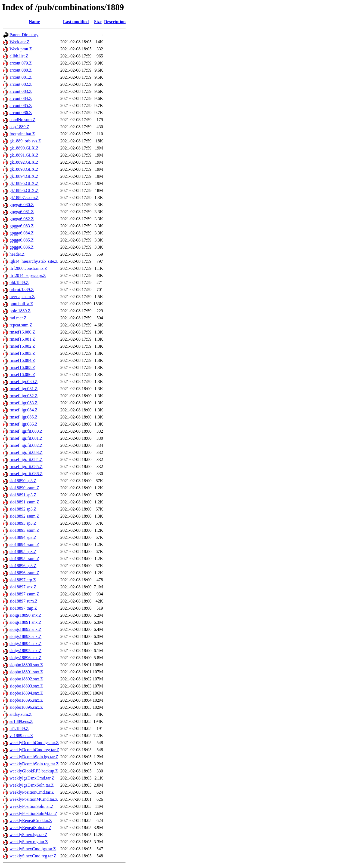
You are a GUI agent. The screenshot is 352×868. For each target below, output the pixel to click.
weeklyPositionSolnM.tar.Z (33, 813)
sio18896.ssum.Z (24, 573)
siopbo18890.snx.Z (26, 665)
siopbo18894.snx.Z (26, 693)
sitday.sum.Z (21, 714)
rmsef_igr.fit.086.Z (26, 474)
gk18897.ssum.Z (24, 198)
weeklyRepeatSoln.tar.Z (30, 828)
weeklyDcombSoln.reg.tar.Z (34, 764)
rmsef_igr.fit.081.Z (26, 438)
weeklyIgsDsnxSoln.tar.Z (32, 785)
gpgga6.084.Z (22, 233)
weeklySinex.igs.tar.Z (28, 835)
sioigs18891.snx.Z (25, 622)
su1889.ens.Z (21, 721)
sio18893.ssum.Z (24, 530)
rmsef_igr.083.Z (24, 403)
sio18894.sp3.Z (23, 537)
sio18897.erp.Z (23, 580)
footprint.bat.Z (22, 134)
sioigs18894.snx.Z (25, 644)
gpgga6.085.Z (22, 240)
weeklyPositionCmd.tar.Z (32, 792)
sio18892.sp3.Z (23, 509)
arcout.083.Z (21, 91)
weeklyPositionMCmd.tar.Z (34, 799)
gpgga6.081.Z (22, 212)
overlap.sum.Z (22, 297)
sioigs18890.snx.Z (25, 615)
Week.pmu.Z (21, 49)
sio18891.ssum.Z (24, 502)
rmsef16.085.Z (22, 367)
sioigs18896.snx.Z (25, 658)
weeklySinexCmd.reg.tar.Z (33, 856)
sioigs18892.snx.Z (25, 629)
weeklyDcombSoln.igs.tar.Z (34, 757)
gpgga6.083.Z (22, 226)
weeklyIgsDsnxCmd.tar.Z (32, 778)
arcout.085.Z (21, 106)
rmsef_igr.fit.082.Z (26, 445)
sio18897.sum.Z (24, 601)
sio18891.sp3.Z (23, 495)
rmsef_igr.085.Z (24, 417)
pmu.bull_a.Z (21, 304)
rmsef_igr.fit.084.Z (26, 459)
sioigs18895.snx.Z (25, 651)
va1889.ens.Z (21, 736)
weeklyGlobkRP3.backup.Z (34, 771)
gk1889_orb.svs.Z (25, 141)
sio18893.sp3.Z (23, 523)
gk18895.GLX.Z (24, 183)
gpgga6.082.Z (22, 219)
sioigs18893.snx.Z (25, 636)
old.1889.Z (19, 282)
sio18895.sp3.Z (23, 551)
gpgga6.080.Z (22, 205)
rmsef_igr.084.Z (24, 410)
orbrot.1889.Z (22, 290)
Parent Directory (24, 35)
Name (34, 22)
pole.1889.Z (20, 311)
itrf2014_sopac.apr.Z (28, 275)
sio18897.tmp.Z (23, 608)
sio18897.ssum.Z (24, 594)
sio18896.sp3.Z (23, 566)
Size (98, 22)
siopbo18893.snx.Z (26, 686)
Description (115, 22)
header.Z (17, 254)
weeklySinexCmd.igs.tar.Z (33, 849)
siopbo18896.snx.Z (26, 707)
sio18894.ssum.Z (24, 544)
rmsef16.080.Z (22, 332)
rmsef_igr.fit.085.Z (26, 467)
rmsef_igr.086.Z (24, 424)
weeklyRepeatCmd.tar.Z (31, 820)
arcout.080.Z (21, 70)
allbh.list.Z (19, 56)
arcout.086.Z (21, 113)
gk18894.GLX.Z (24, 176)
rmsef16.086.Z (22, 375)
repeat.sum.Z (21, 325)
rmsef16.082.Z (22, 346)
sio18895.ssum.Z (24, 559)
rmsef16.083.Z (22, 353)
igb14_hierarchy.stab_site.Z (34, 261)
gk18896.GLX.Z (24, 190)
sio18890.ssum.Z (24, 488)
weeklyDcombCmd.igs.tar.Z (34, 743)
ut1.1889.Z (19, 728)
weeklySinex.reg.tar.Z (29, 842)
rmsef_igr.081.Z (24, 389)
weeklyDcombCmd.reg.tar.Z (34, 750)
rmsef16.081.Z (22, 339)
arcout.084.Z (21, 98)
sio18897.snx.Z (23, 587)
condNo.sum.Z (22, 120)
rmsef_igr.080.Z (24, 382)
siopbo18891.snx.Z (26, 672)
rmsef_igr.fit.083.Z (26, 452)
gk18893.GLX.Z (24, 169)
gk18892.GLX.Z (24, 162)
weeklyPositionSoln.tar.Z (32, 806)
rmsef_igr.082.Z (24, 396)
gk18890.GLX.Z (24, 148)
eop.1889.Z (19, 127)
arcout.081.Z (21, 77)
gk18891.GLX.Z (24, 155)
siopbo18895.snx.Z (26, 700)
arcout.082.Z (21, 84)
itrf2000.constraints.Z (28, 268)
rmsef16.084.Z (22, 360)
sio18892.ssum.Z (24, 516)
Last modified (76, 22)
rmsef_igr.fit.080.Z (26, 431)
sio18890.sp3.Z (23, 481)
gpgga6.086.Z (22, 247)
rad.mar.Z (18, 318)
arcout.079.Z (21, 63)
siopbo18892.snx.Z (26, 679)
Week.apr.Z (19, 42)
